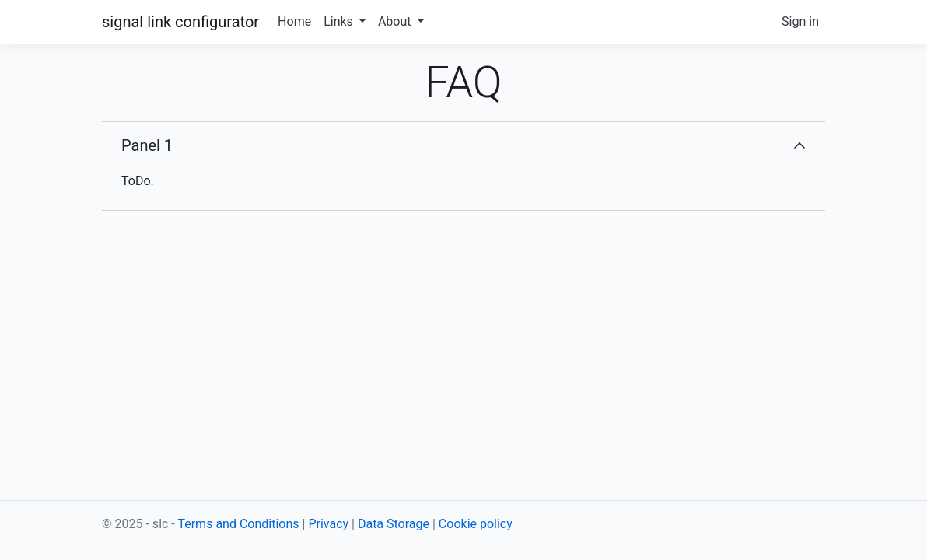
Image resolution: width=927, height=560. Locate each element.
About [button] (396, 21)
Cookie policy (476, 524)
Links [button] (340, 21)
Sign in (800, 21)
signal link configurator (180, 22)
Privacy (328, 524)
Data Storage (394, 524)
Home (294, 21)
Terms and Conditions (238, 524)
